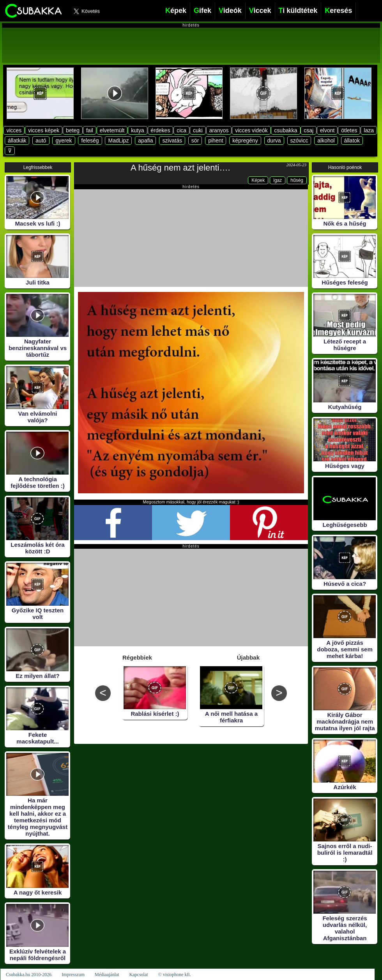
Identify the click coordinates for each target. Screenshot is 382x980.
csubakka (286, 130)
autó (41, 141)
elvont (327, 130)
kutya (137, 130)
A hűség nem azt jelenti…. (180, 168)
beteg (73, 130)
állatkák (17, 141)
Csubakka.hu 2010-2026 (29, 975)
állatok (352, 141)
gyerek (64, 141)
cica (181, 130)
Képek (258, 180)
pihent (216, 141)
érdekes (161, 130)
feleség (90, 141)
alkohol (326, 141)
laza (369, 130)
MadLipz (118, 141)
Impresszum (73, 975)
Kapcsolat (139, 975)
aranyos (219, 130)
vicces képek (44, 130)
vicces (14, 130)
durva (274, 141)
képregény (245, 141)
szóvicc (299, 141)
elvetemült (112, 130)
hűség (297, 180)
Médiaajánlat (107, 975)
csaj (309, 130)
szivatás (172, 141)
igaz (278, 180)
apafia (145, 141)
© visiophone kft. (175, 975)
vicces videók (251, 130)
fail (90, 130)
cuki (198, 130)
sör (195, 141)
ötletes (349, 130)
